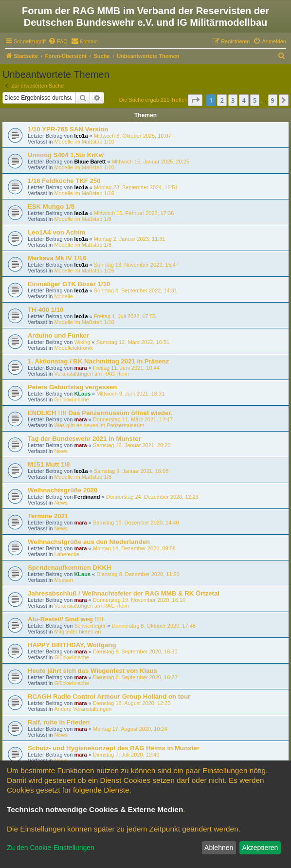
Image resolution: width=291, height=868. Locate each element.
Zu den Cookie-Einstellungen (51, 848)
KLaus (82, 394)
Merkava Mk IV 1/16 (57, 258)
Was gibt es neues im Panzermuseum (99, 425)
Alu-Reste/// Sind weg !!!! (65, 619)
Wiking (82, 342)
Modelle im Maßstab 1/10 (84, 142)
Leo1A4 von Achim (56, 232)
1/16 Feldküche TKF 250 (64, 181)
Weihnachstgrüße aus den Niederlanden (89, 542)
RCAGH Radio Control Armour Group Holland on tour (109, 696)
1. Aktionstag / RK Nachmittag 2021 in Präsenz (98, 361)
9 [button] (273, 100)
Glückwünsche (72, 399)
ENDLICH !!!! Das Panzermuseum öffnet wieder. (100, 413)
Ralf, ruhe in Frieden (59, 722)
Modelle (64, 296)
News (61, 451)
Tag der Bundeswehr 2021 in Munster (84, 439)
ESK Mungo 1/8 (51, 207)
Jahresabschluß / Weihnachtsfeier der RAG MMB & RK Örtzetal (124, 593)
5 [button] (255, 100)
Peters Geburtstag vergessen (72, 387)
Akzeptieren (260, 848)
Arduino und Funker (58, 335)
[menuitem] (58, 41)
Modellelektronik (73, 348)
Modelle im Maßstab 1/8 (82, 219)
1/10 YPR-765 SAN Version (68, 129)
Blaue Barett (90, 162)
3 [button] (233, 100)
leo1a (81, 136)
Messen (64, 580)
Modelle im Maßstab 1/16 (84, 193)
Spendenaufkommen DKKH (69, 568)
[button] (195, 100)
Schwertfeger (90, 626)
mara (80, 368)
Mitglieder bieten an (77, 632)
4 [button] (244, 100)
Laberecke (66, 554)
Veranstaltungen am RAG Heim (91, 374)
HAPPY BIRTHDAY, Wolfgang (72, 645)
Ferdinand (87, 497)
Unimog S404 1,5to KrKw (66, 155)
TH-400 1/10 (45, 310)
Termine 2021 (48, 516)
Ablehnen (219, 848)
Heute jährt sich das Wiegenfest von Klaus (92, 671)
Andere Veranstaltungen (83, 709)
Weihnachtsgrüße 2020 (63, 490)
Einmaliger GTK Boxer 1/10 (69, 284)
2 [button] (222, 100)
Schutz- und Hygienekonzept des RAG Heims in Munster (114, 748)
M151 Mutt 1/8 (49, 464)
